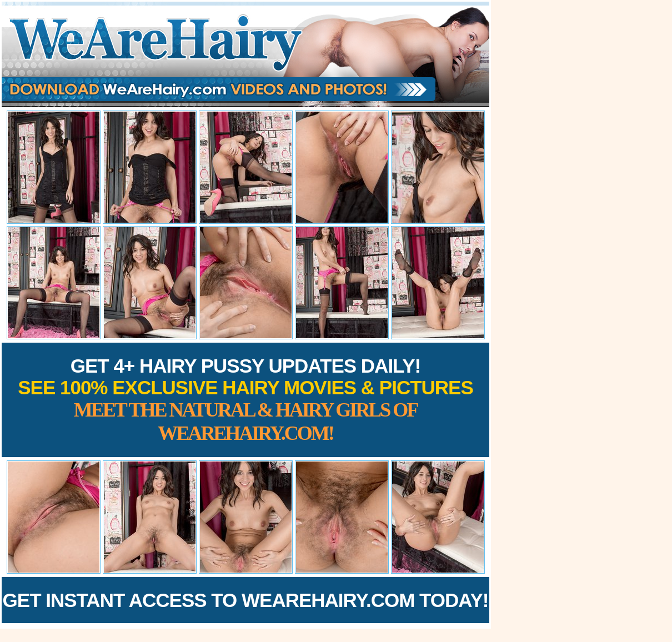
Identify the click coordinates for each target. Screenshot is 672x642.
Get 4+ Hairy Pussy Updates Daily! (245, 400)
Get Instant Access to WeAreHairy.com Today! (246, 600)
